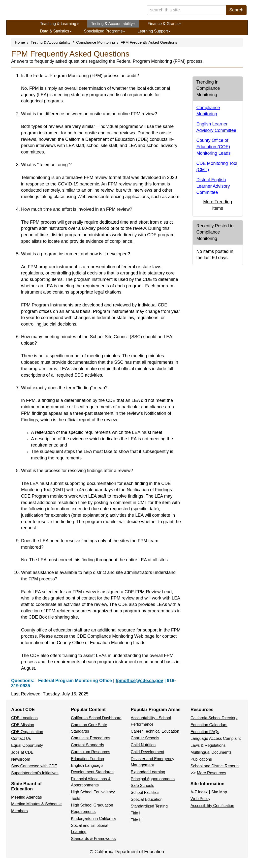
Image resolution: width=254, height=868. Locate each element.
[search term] (187, 10)
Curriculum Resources (91, 752)
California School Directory (214, 718)
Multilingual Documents (211, 752)
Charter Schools (145, 738)
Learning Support (154, 31)
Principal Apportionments (153, 779)
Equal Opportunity (27, 745)
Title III (137, 820)
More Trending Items (218, 205)
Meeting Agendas (27, 797)
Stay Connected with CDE (34, 766)
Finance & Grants (164, 24)
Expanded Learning (148, 772)
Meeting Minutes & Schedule (36, 804)
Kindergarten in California (93, 819)
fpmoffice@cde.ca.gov (139, 681)
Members (19, 811)
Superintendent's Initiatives (35, 773)
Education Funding (87, 759)
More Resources (211, 773)
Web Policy (200, 799)
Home (20, 42)
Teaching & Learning (59, 24)
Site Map (219, 792)
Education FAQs (205, 732)
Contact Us (21, 738)
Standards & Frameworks (93, 839)
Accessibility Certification (212, 806)
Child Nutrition (143, 745)
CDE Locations (24, 718)
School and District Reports (215, 766)
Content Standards (87, 745)
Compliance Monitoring (95, 42)
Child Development (147, 752)
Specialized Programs (105, 31)
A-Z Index (199, 792)
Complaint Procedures (91, 738)
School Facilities (145, 793)
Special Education (147, 799)
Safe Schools (142, 786)
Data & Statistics (56, 31)
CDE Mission (23, 725)
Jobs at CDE (22, 752)
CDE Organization (27, 732)
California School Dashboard (96, 718)
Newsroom (21, 759)
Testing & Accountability (113, 24)
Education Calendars (209, 725)
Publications (201, 759)
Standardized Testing (149, 806)
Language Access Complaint (216, 738)
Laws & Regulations (208, 745)
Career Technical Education (155, 731)
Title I (136, 813)
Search (236, 10)
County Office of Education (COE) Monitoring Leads (214, 147)
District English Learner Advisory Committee (213, 186)
